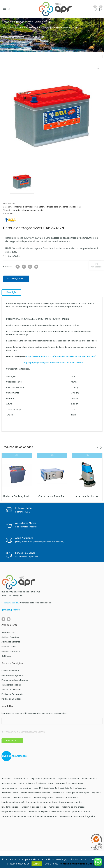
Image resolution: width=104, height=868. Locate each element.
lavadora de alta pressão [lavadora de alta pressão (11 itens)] (13, 802)
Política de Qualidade (11, 699)
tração (33, 210)
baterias (25, 210)
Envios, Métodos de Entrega (15, 680)
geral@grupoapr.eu (11, 610)
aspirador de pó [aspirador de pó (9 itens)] (21, 779)
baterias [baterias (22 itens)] (42, 783)
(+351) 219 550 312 (10, 603)
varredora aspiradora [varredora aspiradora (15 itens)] (24, 816)
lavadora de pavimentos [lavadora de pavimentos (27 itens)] (71, 802)
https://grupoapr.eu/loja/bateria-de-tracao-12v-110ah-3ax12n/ (45, 363)
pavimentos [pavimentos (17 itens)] (56, 812)
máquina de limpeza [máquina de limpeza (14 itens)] (39, 812)
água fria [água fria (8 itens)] (91, 816)
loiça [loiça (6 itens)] (44, 807)
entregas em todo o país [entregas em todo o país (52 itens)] (78, 793)
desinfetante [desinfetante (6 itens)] (66, 788)
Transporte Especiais (11, 685)
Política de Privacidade (12, 694)
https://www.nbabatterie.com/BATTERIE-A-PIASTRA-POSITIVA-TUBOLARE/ (61, 356)
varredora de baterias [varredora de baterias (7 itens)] (47, 816)
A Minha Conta (8, 633)
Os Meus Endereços (11, 651)
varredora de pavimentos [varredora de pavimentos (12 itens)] (72, 816)
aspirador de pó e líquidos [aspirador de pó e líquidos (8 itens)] (43, 779)
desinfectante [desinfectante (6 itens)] (50, 788)
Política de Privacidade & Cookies (78, 864)
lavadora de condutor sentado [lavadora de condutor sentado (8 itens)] (42, 802)
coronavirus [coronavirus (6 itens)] (25, 788)
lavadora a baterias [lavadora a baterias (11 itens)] (22, 797)
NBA (12, 214)
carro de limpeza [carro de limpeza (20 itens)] (76, 783)
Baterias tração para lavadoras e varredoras (58, 27)
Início (4, 27)
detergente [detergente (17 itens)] (80, 788)
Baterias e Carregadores (22, 27)
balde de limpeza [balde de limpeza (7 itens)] (27, 783)
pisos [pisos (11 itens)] (67, 812)
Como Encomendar (11, 671)
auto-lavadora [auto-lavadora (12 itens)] (88, 779)
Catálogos (6, 656)
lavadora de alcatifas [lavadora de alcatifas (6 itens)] (66, 797)
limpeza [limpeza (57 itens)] (35, 807)
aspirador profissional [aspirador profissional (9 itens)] (68, 779)
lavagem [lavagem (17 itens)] (25, 807)
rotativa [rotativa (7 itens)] (87, 812)
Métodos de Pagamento (13, 675)
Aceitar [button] (37, 864)
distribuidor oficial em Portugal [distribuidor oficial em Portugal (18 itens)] (35, 793)
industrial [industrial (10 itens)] (6, 797)
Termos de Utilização (11, 689)
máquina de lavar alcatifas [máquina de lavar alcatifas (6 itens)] (14, 812)
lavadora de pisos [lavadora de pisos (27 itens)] (10, 807)
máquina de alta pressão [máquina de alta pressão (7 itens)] (74, 807)
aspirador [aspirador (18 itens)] (6, 779)
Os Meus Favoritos (10, 637)
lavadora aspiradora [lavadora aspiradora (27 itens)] (44, 797)
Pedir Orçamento (16, 279)
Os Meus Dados (9, 647)
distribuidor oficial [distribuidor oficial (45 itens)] (10, 793)
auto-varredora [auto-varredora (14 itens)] (9, 783)
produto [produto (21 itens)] (76, 812)
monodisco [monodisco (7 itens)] (54, 807)
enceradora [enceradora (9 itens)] (58, 793)
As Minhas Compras (11, 642)
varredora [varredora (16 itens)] (6, 816)
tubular (40, 210)
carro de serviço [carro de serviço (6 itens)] (9, 788)
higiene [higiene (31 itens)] (96, 793)
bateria (17, 210)
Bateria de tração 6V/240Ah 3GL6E (26, 496)
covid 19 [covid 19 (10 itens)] (37, 788)
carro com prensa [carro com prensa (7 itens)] (57, 783)
